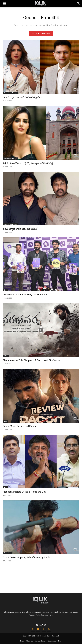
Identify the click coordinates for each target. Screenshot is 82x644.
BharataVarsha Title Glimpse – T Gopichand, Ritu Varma (32, 360)
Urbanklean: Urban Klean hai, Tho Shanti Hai (25, 295)
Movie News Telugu (10, 93)
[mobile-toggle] (4, 4)
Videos (6, 356)
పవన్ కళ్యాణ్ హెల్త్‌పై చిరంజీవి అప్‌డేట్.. (21, 229)
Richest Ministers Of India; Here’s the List (24, 492)
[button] (78, 4)
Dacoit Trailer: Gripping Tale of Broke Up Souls (26, 557)
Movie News (8, 553)
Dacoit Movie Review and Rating (19, 426)
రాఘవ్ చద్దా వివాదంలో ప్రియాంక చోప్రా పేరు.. (23, 97)
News (6, 290)
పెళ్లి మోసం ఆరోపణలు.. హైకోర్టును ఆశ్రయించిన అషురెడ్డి (28, 163)
